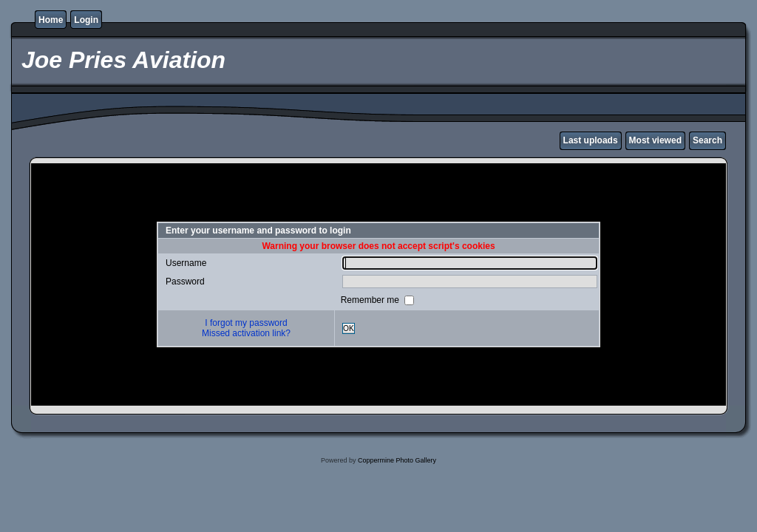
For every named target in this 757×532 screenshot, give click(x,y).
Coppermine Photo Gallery (397, 460)
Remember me (371, 300)
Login (86, 20)
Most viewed (655, 140)
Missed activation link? (246, 333)
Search (707, 140)
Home (51, 20)
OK (349, 328)
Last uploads (591, 140)
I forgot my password (246, 323)
